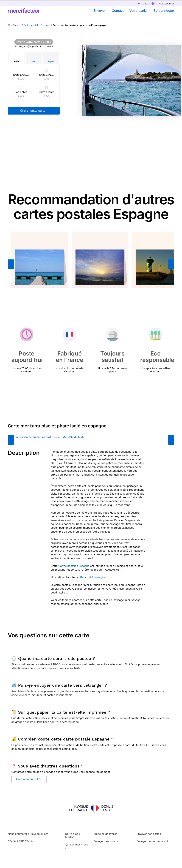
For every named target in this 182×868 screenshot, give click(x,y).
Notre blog (72, 834)
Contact (118, 11)
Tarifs (49, 437)
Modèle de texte (74, 437)
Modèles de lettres (105, 834)
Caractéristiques (35, 437)
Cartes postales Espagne (37, 25)
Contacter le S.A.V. (29, 779)
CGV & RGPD (16, 841)
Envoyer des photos (106, 841)
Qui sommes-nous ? (77, 846)
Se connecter (164, 11)
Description (17, 437)
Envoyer (100, 11)
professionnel (163, 3)
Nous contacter (18, 834)
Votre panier (139, 11)
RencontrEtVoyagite (93, 577)
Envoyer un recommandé (152, 841)
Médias (70, 837)
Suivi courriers (39, 834)
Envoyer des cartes (149, 834)
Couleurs (58, 437)
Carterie (17, 25)
